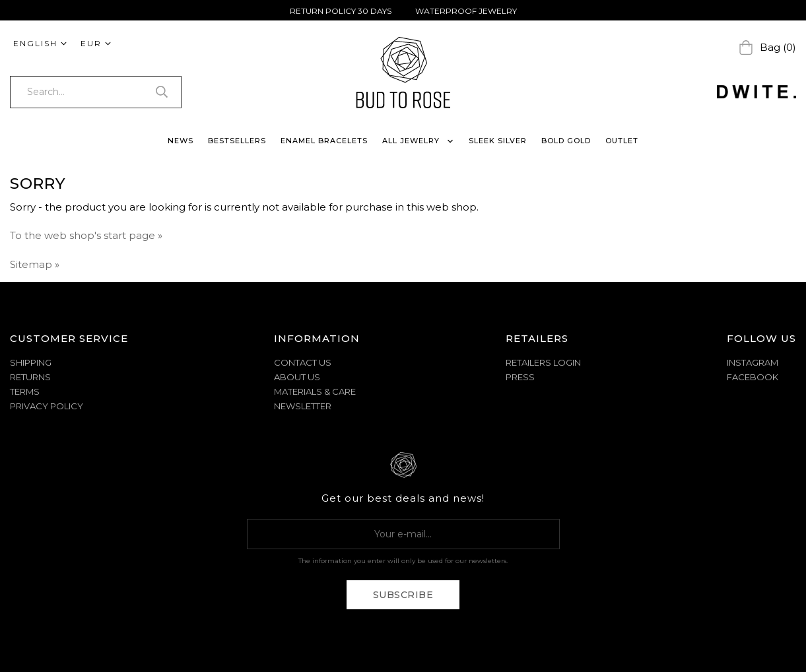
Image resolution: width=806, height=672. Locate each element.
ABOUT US (297, 377)
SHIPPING (31, 362)
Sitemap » (35, 264)
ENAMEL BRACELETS (324, 141)
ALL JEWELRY (418, 141)
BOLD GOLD (566, 141)
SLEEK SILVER (498, 141)
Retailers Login (543, 362)
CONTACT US (303, 362)
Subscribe (403, 595)
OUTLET (622, 141)
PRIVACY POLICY (47, 406)
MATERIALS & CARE (315, 391)
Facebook (753, 377)
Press (520, 377)
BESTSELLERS (237, 141)
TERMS (25, 391)
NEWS (181, 141)
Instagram (753, 362)
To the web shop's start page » (86, 235)
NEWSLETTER (303, 406)
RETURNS (30, 377)
